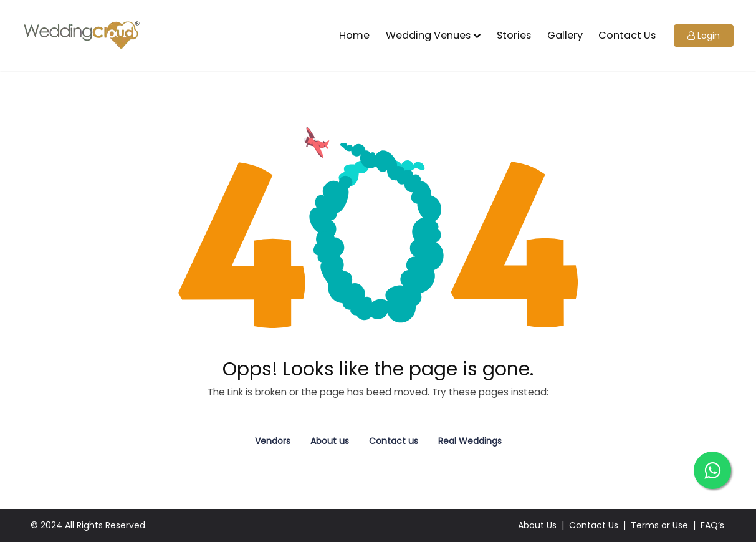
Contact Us (627, 35)
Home (354, 35)
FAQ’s (712, 525)
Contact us (394, 441)
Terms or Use (659, 525)
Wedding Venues (428, 35)
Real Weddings (470, 441)
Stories (514, 35)
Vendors (273, 441)
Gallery (565, 35)
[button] (704, 36)
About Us (537, 525)
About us (330, 441)
